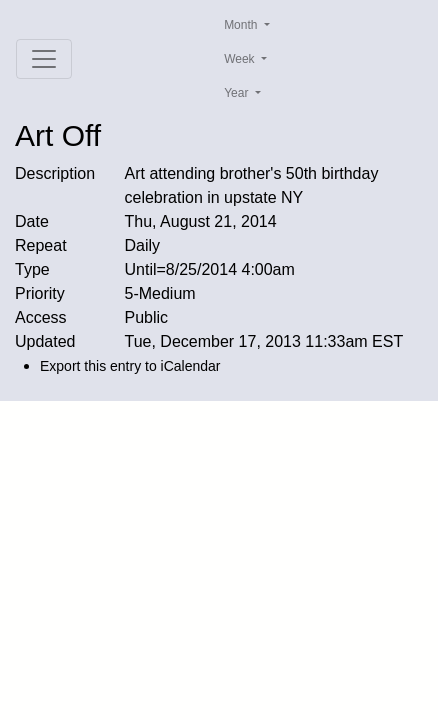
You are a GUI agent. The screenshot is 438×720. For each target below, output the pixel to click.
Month (242, 25)
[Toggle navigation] (44, 59)
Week (241, 59)
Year (238, 93)
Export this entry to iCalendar (130, 366)
